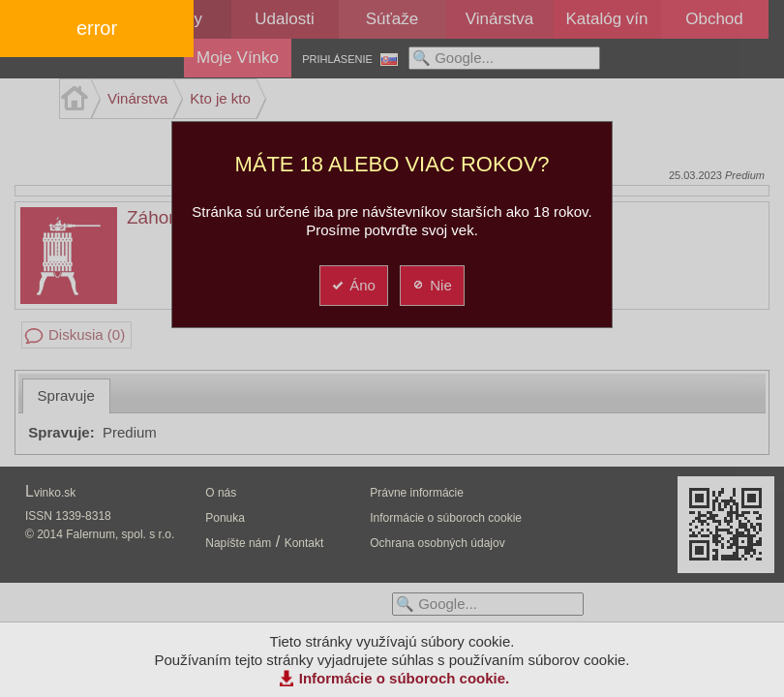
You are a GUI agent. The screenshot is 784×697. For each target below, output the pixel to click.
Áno (353, 285)
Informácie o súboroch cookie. (405, 678)
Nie (431, 285)
